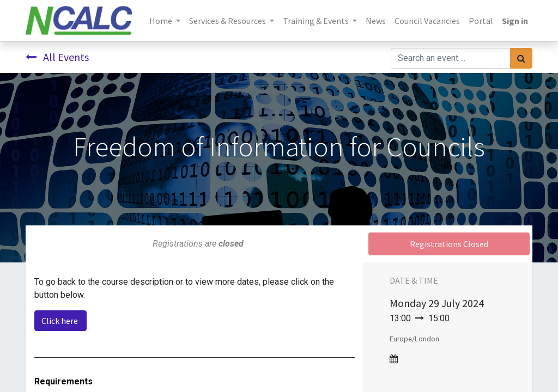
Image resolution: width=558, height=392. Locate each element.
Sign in (515, 21)
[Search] (521, 58)
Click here (60, 321)
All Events (57, 57)
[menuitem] (376, 21)
